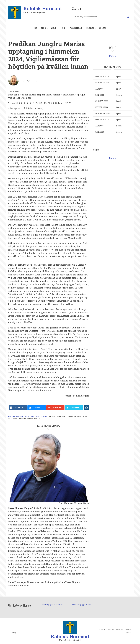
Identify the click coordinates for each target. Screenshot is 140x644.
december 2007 (102, 83)
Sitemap (103, 28)
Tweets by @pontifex (82, 605)
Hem (36, 28)
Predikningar (76, 28)
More (112, 56)
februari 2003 (102, 77)
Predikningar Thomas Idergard (36, 416)
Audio (44, 28)
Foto (63, 28)
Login (129, 633)
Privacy (119, 630)
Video (53, 28)
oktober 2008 (101, 107)
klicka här (23, 586)
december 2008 (102, 113)
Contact (128, 630)
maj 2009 (99, 126)
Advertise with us (106, 630)
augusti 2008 (101, 101)
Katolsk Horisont (43, 8)
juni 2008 (99, 95)
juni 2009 (99, 132)
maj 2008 (99, 89)
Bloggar (90, 28)
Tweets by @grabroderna (52, 605)
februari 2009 (102, 120)
